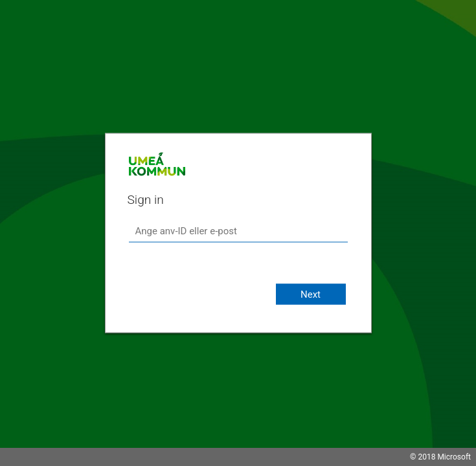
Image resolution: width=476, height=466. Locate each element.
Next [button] (311, 294)
